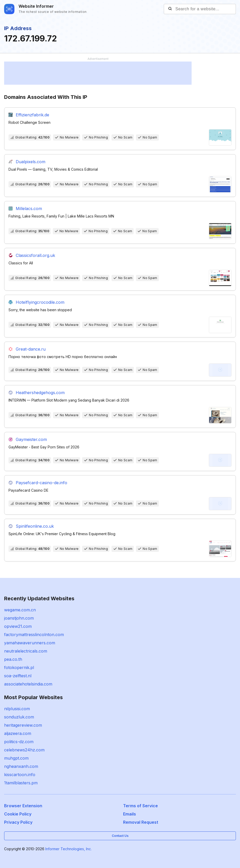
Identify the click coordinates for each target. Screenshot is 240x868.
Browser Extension (23, 806)
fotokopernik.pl (19, 667)
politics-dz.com (19, 742)
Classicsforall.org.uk (35, 255)
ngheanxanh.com (21, 766)
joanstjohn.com (19, 618)
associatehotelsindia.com (28, 684)
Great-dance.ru (31, 349)
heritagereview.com (23, 725)
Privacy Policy (18, 822)
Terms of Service (140, 806)
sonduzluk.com (19, 717)
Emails (130, 814)
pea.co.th (13, 659)
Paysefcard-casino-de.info (41, 483)
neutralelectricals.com (26, 651)
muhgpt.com (16, 758)
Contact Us (120, 836)
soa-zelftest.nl (18, 676)
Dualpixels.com (31, 162)
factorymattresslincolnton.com (34, 635)
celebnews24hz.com (24, 750)
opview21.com (18, 626)
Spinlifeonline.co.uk (35, 526)
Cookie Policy (18, 814)
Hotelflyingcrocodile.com (40, 302)
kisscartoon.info (20, 775)
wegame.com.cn (20, 610)
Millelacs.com (29, 209)
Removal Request (141, 822)
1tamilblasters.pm (21, 783)
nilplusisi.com (17, 709)
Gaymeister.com (31, 439)
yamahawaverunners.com (30, 643)
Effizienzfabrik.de (32, 115)
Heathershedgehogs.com (40, 393)
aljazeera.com (18, 733)
